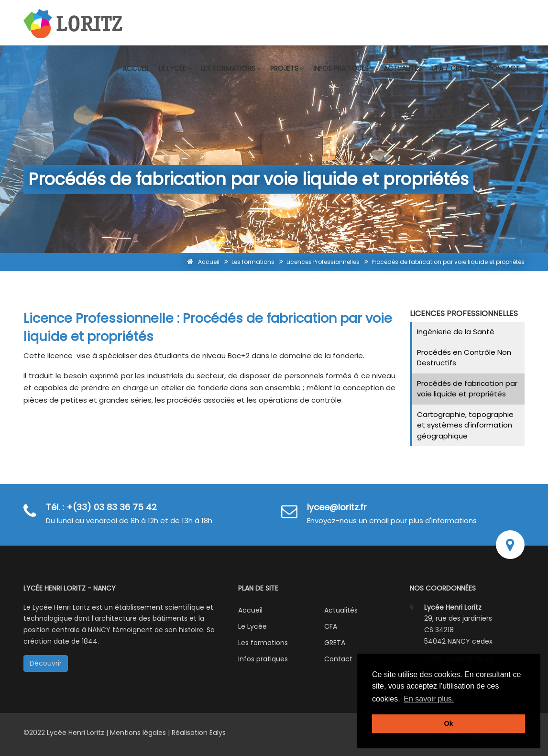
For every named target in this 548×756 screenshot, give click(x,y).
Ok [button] (448, 723)
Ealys (218, 733)
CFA (331, 626)
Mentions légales (138, 733)
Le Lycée (252, 626)
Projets (287, 68)
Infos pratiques (344, 68)
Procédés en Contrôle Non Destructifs (464, 358)
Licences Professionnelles (323, 262)
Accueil (136, 68)
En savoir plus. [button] (429, 699)
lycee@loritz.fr (337, 507)
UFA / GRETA (454, 68)
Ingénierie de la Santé (456, 332)
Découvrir (46, 663)
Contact (503, 68)
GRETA (335, 643)
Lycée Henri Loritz (77, 733)
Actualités (403, 68)
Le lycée (175, 68)
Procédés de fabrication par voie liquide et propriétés (467, 389)
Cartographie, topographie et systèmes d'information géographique (465, 425)
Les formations (231, 68)
